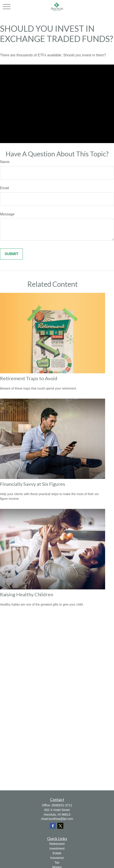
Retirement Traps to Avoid (29, 378)
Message (7, 214)
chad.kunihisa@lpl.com (57, 819)
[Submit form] (11, 254)
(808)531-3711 (62, 805)
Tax (57, 862)
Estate (57, 853)
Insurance (57, 858)
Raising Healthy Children (27, 594)
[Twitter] (60, 826)
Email (4, 188)
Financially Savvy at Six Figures (33, 484)
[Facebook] (53, 826)
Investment (57, 848)
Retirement (57, 844)
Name (5, 162)
